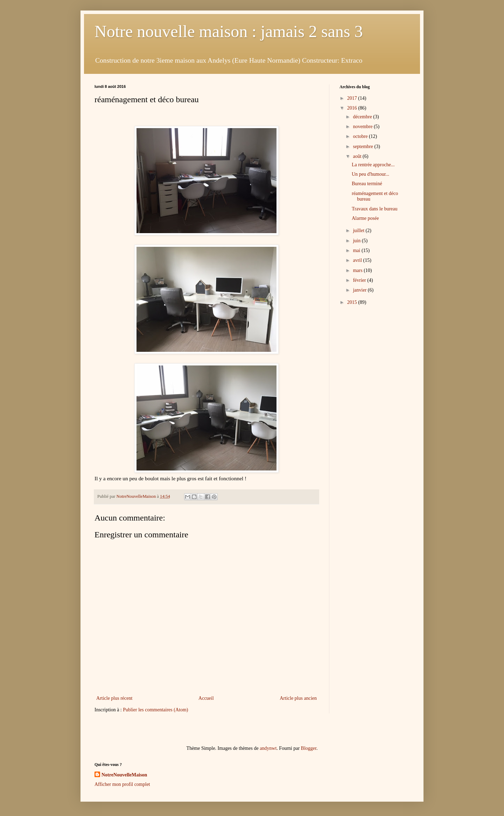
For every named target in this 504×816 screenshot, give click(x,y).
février (360, 280)
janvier (360, 290)
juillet (359, 231)
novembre (363, 127)
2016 (353, 108)
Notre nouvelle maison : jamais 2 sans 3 (229, 31)
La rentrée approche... (373, 165)
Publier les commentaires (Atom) (155, 710)
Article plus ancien (298, 698)
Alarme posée (365, 218)
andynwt (268, 748)
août (358, 156)
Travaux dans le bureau (375, 209)
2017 (353, 98)
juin (357, 241)
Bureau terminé (367, 184)
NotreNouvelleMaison (124, 775)
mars (358, 270)
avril (358, 260)
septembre (363, 147)
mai (357, 250)
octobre (361, 136)
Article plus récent (114, 698)
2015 (353, 302)
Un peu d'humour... (370, 174)
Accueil (206, 698)
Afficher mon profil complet (122, 784)
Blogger (309, 748)
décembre (363, 117)
